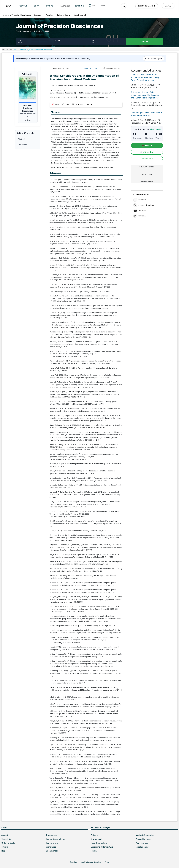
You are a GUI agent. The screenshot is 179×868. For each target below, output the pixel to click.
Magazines (65, 6)
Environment (97, 839)
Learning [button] (79, 6)
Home (15, 50)
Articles (49, 15)
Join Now (168, 6)
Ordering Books (8, 843)
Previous (88, 68)
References (22, 145)
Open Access (52, 835)
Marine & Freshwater (145, 835)
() (92, 5)
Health (94, 851)
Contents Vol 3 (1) (113, 68)
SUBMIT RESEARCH (147, 6)
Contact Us (6, 839)
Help (3, 851)
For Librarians (52, 843)
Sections (38, 15)
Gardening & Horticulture (102, 847)
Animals (94, 835)
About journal (80, 15)
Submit (145, 41)
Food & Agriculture (99, 843)
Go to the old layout (154, 59)
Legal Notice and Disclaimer (91, 862)
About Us (5, 835)
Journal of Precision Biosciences (17, 15)
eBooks (5, 847)
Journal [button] (49, 6)
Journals (23, 50)
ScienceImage (52, 851)
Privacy (108, 862)
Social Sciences (142, 847)
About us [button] (23, 6)
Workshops (51, 847)
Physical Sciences (143, 839)
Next (96, 68)
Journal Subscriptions (55, 839)
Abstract (21, 139)
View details (155, 129)
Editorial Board (64, 15)
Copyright (74, 862)
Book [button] (36, 6)
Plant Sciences (142, 843)
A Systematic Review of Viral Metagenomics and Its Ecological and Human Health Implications (145, 95)
